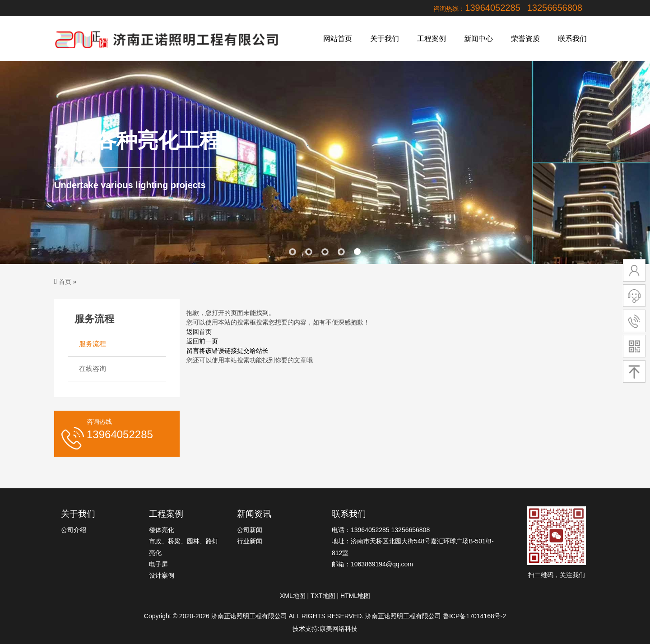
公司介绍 (74, 530)
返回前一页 (202, 341)
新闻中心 (478, 39)
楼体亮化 (162, 530)
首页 (65, 282)
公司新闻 (250, 530)
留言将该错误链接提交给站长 (227, 351)
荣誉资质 (525, 39)
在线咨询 (93, 368)
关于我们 (385, 39)
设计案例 (162, 575)
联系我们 (572, 39)
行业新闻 (250, 541)
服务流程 (93, 344)
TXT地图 (323, 596)
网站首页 (338, 39)
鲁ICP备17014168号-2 (474, 616)
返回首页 (199, 332)
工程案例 (432, 39)
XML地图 (293, 596)
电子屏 (158, 564)
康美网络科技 (339, 629)
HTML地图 (355, 596)
